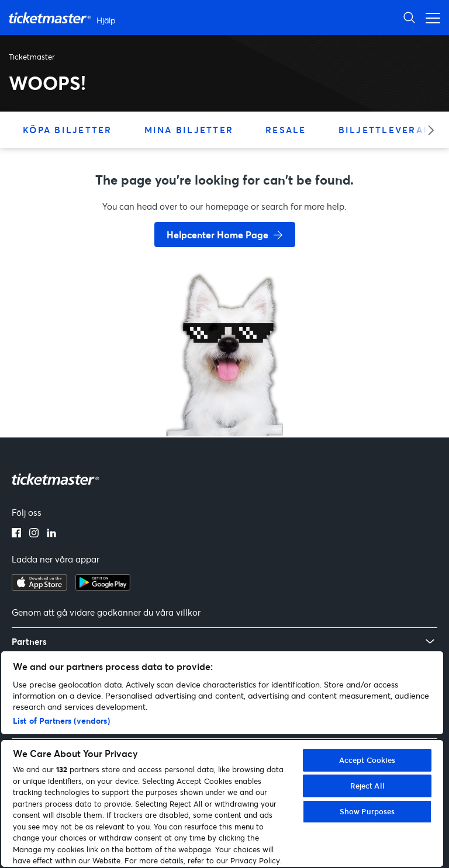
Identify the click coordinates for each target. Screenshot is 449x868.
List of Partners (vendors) (61, 721)
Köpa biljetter (68, 130)
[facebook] (16, 534)
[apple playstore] (39, 587)
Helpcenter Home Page (217, 235)
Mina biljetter (189, 130)
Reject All (367, 786)
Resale (286, 130)
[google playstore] (103, 587)
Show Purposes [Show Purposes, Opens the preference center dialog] (367, 811)
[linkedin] (51, 534)
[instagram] (34, 534)
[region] (222, 759)
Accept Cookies (367, 760)
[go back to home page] (224, 395)
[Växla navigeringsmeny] (430, 17)
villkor (188, 612)
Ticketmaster (32, 57)
